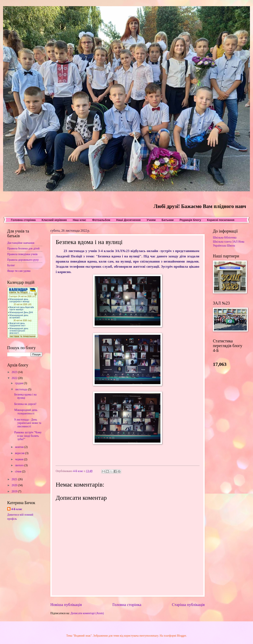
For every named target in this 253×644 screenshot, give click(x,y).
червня (20, 459)
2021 (15, 479)
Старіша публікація (188, 605)
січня (19, 471)
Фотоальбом (101, 220)
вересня (20, 453)
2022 (15, 378)
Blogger (182, 636)
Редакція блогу (190, 220)
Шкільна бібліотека (225, 238)
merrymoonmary (149, 636)
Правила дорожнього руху (23, 260)
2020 (15, 485)
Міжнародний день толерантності (26, 412)
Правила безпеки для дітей (23, 248)
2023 (15, 372)
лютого (20, 465)
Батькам (168, 220)
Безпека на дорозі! (25, 404)
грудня (19, 383)
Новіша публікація (66, 605)
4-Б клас (17, 509)
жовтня (20, 447)
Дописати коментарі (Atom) (87, 613)
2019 (15, 491)
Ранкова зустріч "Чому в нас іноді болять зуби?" (28, 436)
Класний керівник (54, 220)
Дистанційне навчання (21, 243)
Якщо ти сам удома (19, 271)
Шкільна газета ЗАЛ (225, 242)
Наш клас (79, 220)
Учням (151, 220)
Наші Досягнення (128, 220)
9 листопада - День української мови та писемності (28, 423)
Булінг (11, 265)
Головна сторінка (23, 220)
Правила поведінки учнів (22, 254)
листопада (21, 389)
